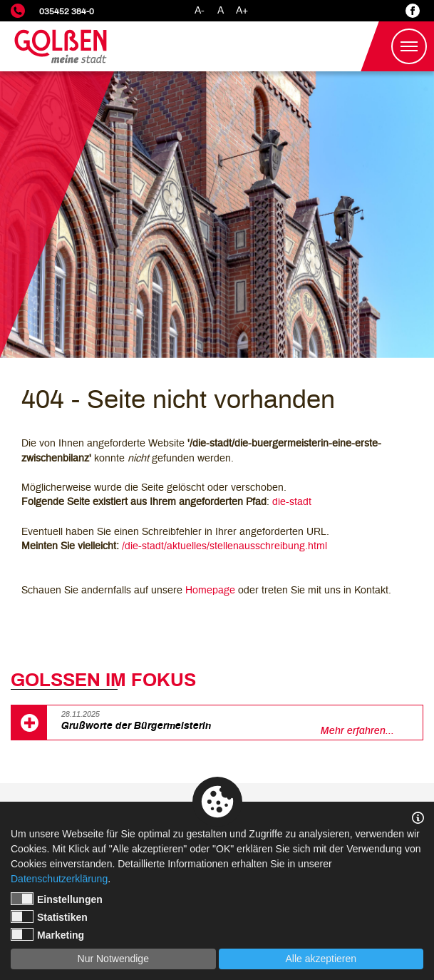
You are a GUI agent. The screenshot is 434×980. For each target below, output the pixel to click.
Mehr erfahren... (357, 731)
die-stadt (292, 502)
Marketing (47, 934)
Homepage (210, 590)
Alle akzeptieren (321, 959)
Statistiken (49, 917)
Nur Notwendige (113, 959)
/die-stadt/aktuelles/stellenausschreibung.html (224, 546)
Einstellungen (57, 899)
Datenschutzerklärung (59, 879)
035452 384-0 (67, 12)
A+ (242, 10)
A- (200, 10)
